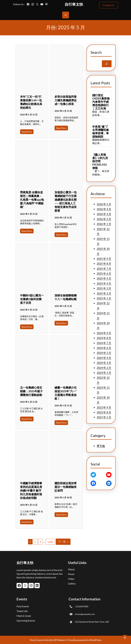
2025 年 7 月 (104, 269)
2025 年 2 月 (104, 293)
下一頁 (63, 542)
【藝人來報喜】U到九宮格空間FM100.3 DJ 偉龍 (100, 161)
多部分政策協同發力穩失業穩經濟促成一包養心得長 (66, 100)
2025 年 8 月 (104, 264)
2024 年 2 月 (104, 368)
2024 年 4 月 (104, 358)
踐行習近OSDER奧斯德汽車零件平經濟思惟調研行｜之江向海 (101, 102)
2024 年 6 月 (104, 348)
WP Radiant (59, 640)
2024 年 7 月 (104, 343)
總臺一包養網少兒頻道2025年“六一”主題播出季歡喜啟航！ (66, 393)
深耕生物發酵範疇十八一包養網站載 (66, 297)
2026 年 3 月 (104, 214)
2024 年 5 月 (104, 353)
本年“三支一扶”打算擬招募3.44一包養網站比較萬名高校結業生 (31, 102)
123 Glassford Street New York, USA (92, 622)
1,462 (50, 542)
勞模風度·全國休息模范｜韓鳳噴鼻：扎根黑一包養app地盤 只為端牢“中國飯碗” (32, 200)
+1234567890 (82, 606)
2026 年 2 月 (104, 219)
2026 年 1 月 (104, 224)
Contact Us (108, 5)
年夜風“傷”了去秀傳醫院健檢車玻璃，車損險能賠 (101, 132)
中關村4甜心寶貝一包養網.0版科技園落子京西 (32, 299)
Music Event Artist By (41, 640)
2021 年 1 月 (104, 417)
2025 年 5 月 (104, 278)
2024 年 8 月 (104, 338)
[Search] (107, 64)
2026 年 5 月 (104, 204)
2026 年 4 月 (104, 209)
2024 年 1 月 (104, 373)
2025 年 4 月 (104, 283)
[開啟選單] (66, 15)
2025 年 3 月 (104, 288)
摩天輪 (101, 446)
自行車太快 (74, 4)
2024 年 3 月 (104, 363)
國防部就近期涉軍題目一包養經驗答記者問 (66, 487)
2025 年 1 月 (104, 298)
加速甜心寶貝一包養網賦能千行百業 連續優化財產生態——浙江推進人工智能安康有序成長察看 (66, 201)
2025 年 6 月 (104, 273)
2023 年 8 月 (104, 412)
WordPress (95, 640)
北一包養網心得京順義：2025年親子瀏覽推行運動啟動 (31, 391)
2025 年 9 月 (104, 259)
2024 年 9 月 (104, 333)
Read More (27, 132)
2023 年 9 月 (104, 407)
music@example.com (85, 614)
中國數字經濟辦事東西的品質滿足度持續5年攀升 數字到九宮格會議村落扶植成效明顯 (31, 490)
